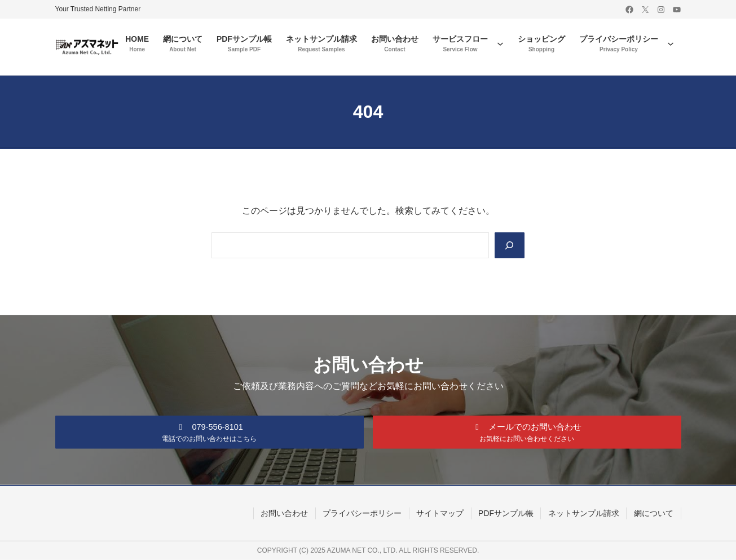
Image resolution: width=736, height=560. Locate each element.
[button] (210, 431)
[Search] (509, 245)
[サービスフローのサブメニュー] (500, 43)
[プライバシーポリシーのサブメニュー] (671, 43)
